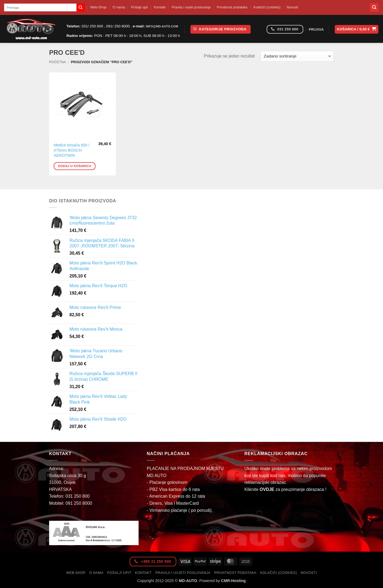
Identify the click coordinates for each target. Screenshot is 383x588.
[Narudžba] (297, 56)
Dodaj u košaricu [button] (75, 166)
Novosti (293, 7)
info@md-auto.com (162, 26)
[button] (221, 29)
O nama (119, 7)
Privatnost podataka (232, 7)
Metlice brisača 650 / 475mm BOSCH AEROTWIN (72, 150)
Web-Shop (98, 7)
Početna (58, 62)
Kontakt (160, 7)
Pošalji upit (139, 7)
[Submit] (81, 8)
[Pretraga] (374, 7)
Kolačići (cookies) (267, 7)
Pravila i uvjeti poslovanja (191, 7)
